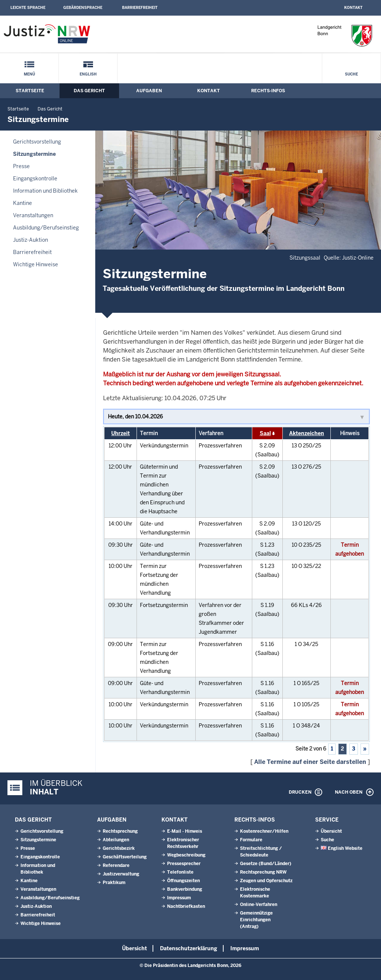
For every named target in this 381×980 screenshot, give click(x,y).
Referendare (116, 865)
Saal (265, 433)
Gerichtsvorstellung (37, 142)
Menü (29, 74)
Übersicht (331, 831)
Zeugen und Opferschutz (266, 881)
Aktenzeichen (307, 433)
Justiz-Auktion (31, 240)
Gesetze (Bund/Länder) (266, 864)
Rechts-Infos (268, 91)
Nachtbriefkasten (186, 906)
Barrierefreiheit (140, 8)
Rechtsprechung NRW (263, 872)
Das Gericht (89, 91)
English (88, 74)
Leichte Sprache (28, 8)
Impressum (179, 898)
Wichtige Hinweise (36, 264)
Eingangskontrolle (35, 179)
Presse (21, 166)
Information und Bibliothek (45, 191)
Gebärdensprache (83, 8)
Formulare (251, 840)
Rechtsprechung (120, 831)
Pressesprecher (184, 864)
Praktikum (114, 883)
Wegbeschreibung (186, 855)
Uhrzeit (121, 433)
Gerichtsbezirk (119, 848)
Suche (351, 74)
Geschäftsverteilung (125, 857)
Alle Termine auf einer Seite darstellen (310, 762)
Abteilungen (116, 840)
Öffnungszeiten (183, 881)
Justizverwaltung (121, 874)
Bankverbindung (185, 889)
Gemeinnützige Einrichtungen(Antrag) (256, 920)
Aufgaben (149, 91)
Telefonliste (180, 872)
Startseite (30, 91)
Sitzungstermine (34, 154)
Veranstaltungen (33, 215)
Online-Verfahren (259, 905)
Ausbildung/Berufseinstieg (46, 228)
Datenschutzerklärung (189, 948)
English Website (342, 848)
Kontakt (353, 8)
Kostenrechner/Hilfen (264, 831)
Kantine (23, 203)
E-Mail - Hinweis (185, 831)
